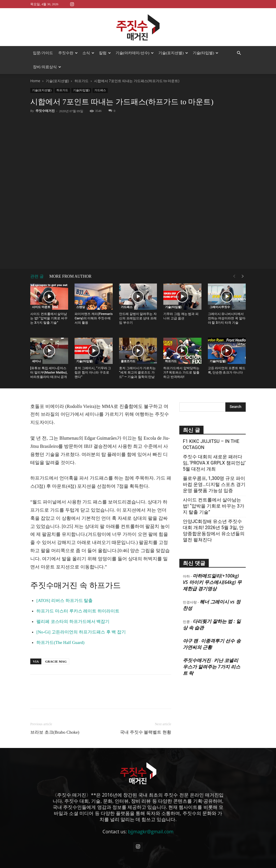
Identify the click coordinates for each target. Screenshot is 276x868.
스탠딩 (81, 293)
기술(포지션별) (173, 53)
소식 (88, 53)
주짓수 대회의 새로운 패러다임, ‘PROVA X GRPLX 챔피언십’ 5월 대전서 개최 (214, 449)
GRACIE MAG (56, 647)
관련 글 (37, 262)
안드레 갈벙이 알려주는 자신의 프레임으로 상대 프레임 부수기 (138, 304)
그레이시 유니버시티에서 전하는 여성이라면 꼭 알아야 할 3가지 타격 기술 (227, 304)
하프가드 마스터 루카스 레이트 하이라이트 (78, 597)
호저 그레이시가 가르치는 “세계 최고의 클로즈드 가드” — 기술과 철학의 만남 (137, 359)
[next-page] (243, 262)
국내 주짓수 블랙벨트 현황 (146, 718)
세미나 (36, 347)
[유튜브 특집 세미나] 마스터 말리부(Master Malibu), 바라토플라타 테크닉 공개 (49, 359)
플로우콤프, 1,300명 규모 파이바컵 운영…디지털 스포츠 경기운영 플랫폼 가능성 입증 (214, 470)
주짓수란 (68, 53)
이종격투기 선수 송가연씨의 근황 (212, 630)
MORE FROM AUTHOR (71, 262)
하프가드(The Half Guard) (60, 628)
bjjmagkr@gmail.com (151, 818)
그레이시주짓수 (220, 293)
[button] (239, 53)
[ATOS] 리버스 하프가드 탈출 (64, 587)
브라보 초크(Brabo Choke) (55, 718)
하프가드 (62, 76)
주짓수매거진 (45, 97)
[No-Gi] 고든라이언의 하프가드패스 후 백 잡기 (81, 618)
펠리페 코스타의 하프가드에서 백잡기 (73, 608)
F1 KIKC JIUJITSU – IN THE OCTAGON (211, 430)
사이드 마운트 (41, 293)
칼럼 (105, 53)
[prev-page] (234, 262)
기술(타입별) (206, 53)
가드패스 (100, 76)
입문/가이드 (43, 53)
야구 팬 (190, 627)
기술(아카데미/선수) (135, 53)
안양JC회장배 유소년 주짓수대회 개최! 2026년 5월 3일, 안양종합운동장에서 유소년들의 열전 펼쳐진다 (214, 517)
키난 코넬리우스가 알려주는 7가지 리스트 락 (212, 653)
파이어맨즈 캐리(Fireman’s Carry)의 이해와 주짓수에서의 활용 (93, 304)
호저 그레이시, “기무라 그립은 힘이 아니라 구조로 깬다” (93, 359)
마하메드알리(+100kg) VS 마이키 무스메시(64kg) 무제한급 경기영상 (212, 568)
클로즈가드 (128, 347)
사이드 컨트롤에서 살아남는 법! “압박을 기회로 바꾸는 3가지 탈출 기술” (49, 304)
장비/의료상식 (47, 67)
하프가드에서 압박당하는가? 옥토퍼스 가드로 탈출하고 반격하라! (181, 359)
